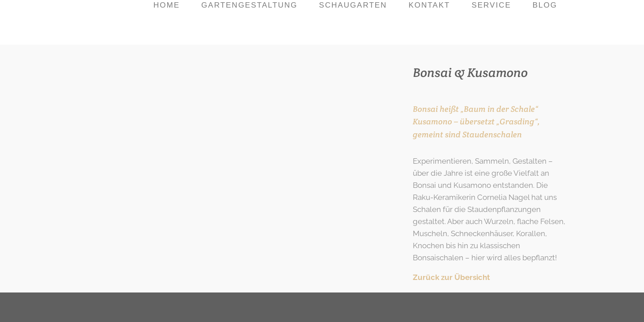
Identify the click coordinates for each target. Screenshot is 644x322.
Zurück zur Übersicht (451, 277)
